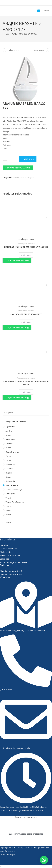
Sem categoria (28, 178)
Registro (9, 473)
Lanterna (9, 469)
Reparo (9, 477)
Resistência (10, 481)
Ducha (8, 448)
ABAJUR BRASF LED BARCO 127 (25, 34)
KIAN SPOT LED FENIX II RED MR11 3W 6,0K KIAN (26, 247)
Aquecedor (10, 427)
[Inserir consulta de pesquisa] (26, 413)
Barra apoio (10, 439)
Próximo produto (38, 50)
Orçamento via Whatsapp (18, 260)
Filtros (8, 460)
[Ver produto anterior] (4, 50)
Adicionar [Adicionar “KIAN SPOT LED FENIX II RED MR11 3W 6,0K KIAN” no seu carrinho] (27, 255)
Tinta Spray (10, 494)
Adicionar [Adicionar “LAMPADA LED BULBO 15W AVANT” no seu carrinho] (27, 322)
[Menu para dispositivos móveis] (45, 11)
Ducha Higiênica (12, 452)
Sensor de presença (14, 489)
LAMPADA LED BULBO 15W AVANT (26, 314)
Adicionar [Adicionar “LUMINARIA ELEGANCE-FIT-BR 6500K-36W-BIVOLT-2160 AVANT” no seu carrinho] (27, 392)
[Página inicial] (3, 34)
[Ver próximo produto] (48, 50)
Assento (9, 435)
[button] (18, 168)
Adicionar (29, 159)
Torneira (9, 498)
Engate (8, 456)
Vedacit (9, 510)
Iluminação (17, 178)
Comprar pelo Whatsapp (18, 168)
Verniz (8, 515)
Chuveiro (9, 443)
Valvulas (9, 506)
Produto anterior (13, 50)
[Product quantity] (5, 158)
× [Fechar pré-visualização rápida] (1, 867)
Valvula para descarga (15, 502)
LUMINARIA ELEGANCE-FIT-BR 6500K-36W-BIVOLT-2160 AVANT (26, 383)
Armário (9, 431)
